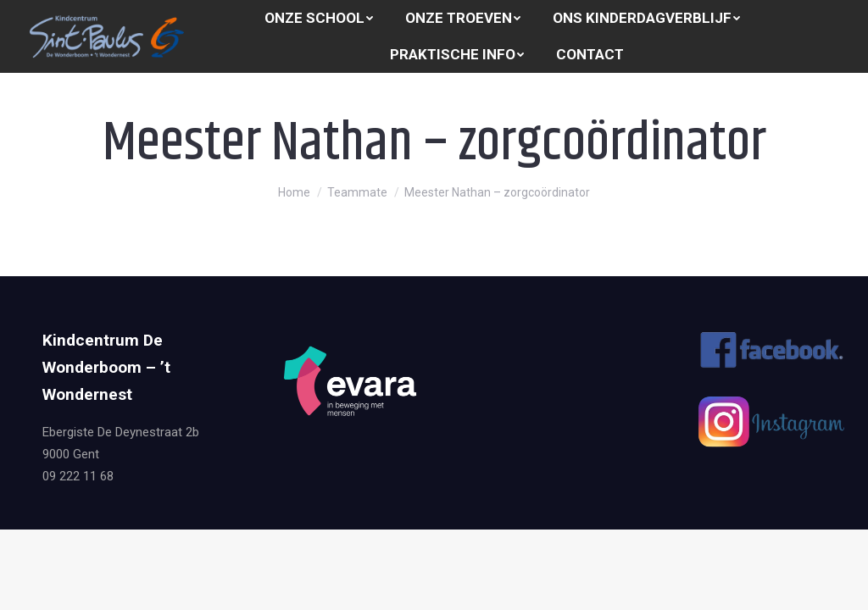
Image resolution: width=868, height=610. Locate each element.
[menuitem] (319, 18)
